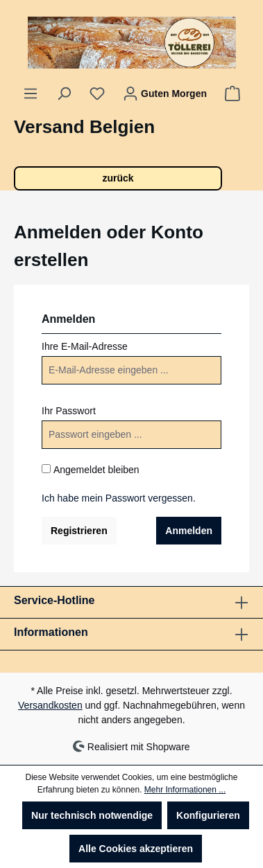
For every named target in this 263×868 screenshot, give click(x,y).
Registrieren (79, 531)
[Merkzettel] (97, 94)
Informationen (51, 632)
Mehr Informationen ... (185, 790)
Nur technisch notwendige (92, 815)
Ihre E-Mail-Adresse (85, 346)
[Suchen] (64, 94)
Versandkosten (50, 705)
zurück (118, 178)
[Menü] (31, 94)
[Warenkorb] (232, 94)
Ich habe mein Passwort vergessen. (119, 498)
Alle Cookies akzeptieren (136, 849)
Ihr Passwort (69, 411)
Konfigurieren (208, 815)
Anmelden (189, 531)
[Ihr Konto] (165, 94)
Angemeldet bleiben (96, 470)
